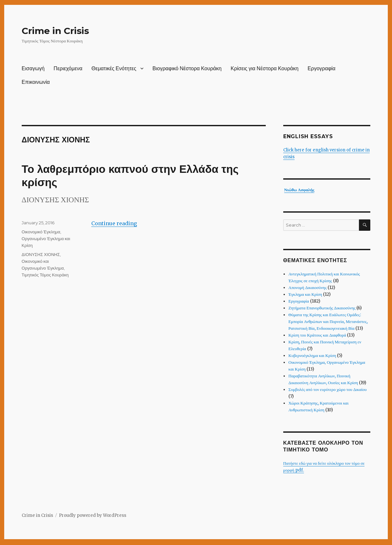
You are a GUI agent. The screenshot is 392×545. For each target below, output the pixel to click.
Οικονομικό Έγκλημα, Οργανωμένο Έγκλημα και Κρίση (46, 239)
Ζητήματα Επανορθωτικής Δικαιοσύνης (322, 308)
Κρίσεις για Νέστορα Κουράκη (264, 68)
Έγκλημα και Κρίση (305, 294)
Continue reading (114, 223)
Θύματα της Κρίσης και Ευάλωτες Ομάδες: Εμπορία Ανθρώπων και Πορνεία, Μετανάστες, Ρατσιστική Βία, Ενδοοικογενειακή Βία (328, 322)
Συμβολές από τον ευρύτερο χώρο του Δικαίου (328, 389)
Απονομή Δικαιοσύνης (308, 288)
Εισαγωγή (33, 68)
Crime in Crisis (55, 31)
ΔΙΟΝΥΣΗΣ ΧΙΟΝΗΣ (41, 254)
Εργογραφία (321, 68)
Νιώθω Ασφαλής (299, 190)
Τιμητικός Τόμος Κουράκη (45, 275)
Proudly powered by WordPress (93, 515)
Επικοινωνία (36, 82)
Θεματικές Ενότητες (114, 68)
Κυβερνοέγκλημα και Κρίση (312, 356)
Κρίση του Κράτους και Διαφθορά (317, 335)
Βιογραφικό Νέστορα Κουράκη (187, 68)
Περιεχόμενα (68, 68)
